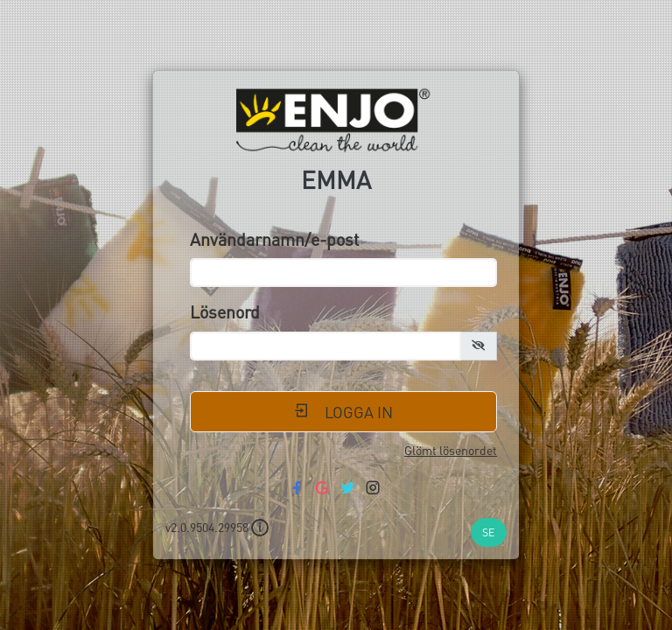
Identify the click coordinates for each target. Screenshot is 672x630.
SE (488, 532)
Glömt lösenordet (451, 450)
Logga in (343, 412)
